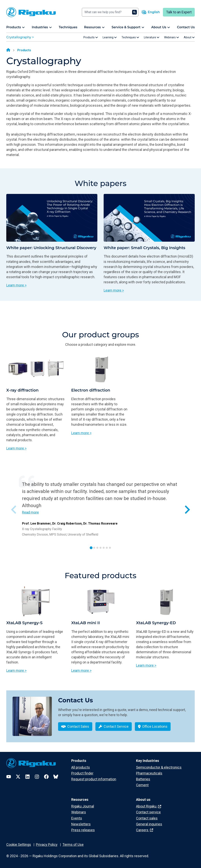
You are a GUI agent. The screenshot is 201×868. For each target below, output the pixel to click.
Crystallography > (20, 37)
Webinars (172, 37)
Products (91, 37)
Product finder (82, 773)
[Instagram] (37, 777)
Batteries (143, 779)
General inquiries (149, 824)
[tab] (91, 548)
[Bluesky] (56, 777)
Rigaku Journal (83, 806)
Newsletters (81, 824)
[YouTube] (9, 777)
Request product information (94, 779)
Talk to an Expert (179, 12)
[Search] (110, 12)
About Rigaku (149, 806)
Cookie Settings (19, 845)
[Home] (8, 50)
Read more (30, 512)
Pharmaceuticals (149, 773)
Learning (110, 37)
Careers (145, 830)
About (189, 37)
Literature (152, 37)
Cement (142, 785)
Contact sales (147, 818)
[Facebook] (46, 777)
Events (77, 818)
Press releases (83, 830)
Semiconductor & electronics (159, 767)
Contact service (148, 812)
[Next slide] (187, 510)
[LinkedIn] (27, 777)
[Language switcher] (151, 12)
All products (81, 767)
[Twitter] (18, 777)
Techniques (130, 37)
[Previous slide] (14, 510)
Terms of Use (73, 845)
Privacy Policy (47, 845)
